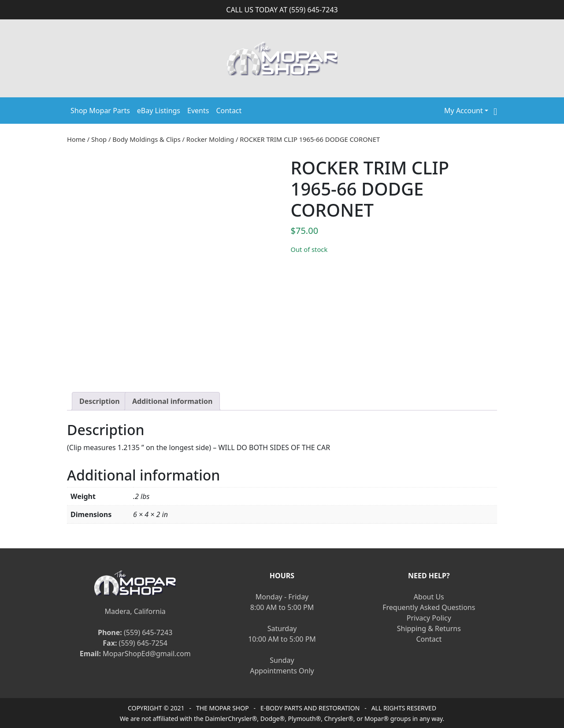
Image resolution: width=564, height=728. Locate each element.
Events (198, 111)
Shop (99, 139)
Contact (229, 111)
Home (76, 139)
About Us (429, 597)
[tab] (100, 401)
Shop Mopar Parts (100, 111)
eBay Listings (159, 111)
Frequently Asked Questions (429, 607)
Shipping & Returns (429, 628)
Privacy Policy (429, 618)
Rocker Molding (210, 139)
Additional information (173, 401)
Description (100, 401)
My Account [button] (464, 111)
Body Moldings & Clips (146, 139)
